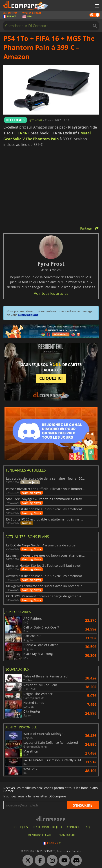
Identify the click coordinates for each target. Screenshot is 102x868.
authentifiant (28, 315)
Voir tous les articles (51, 293)
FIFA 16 (21, 133)
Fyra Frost (36, 120)
